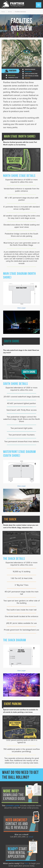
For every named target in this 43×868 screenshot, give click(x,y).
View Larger (21, 308)
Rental (10, 12)
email (31, 837)
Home (3, 12)
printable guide (13, 806)
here (27, 863)
